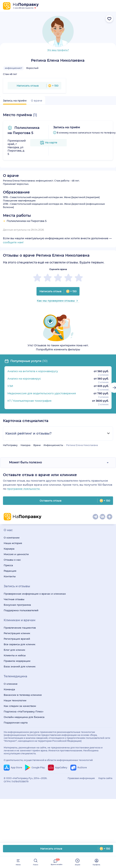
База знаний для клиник (20, 666)
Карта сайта (105, 778)
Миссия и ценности (16, 554)
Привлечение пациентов (20, 628)
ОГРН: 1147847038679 (16, 782)
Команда (9, 689)
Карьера (9, 549)
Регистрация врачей (17, 639)
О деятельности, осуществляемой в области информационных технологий (48, 760)
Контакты (10, 576)
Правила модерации (17, 661)
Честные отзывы (14, 599)
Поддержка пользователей (21, 610)
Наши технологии (15, 700)
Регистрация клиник (17, 633)
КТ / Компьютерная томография (29, 401)
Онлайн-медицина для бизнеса (24, 717)
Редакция (10, 571)
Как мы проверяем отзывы (58, 301)
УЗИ (10, 386)
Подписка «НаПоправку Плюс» (24, 711)
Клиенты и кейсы (15, 655)
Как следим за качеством (20, 706)
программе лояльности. (24, 489)
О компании (12, 538)
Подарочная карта (16, 723)
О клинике (11, 684)
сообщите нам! (13, 242)
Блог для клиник (14, 650)
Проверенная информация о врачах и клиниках (35, 594)
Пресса (8, 565)
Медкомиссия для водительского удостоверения (42, 393)
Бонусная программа (17, 605)
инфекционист (14, 68)
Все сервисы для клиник (20, 644)
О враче (37, 101)
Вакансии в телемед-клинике (23, 695)
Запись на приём (15, 101)
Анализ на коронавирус (24, 379)
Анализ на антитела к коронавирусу (33, 371)
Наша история (13, 543)
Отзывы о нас (12, 560)
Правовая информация (81, 778)
